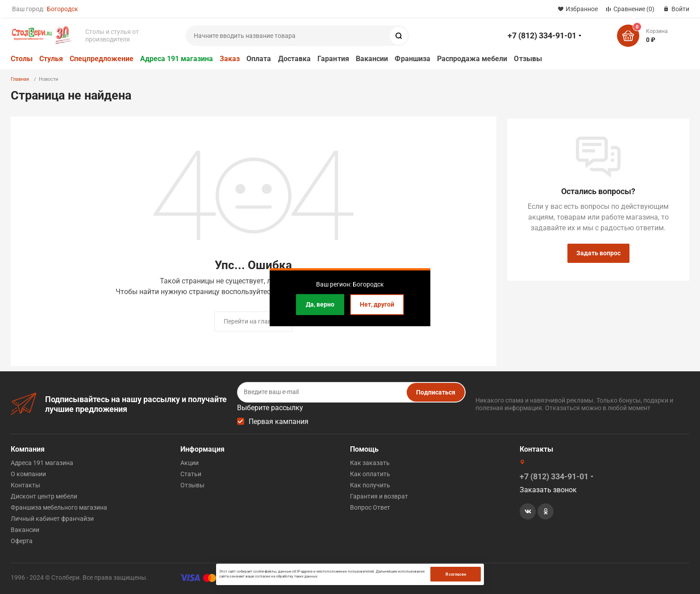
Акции (190, 463)
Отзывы (528, 59)
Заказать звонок (548, 490)
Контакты (25, 485)
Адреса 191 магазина (177, 59)
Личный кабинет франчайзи (52, 519)
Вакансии (372, 59)
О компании (28, 474)
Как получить (370, 485)
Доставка (295, 59)
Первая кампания (279, 422)
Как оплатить (370, 474)
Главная (20, 79)
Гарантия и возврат (379, 496)
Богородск (62, 9)
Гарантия (333, 59)
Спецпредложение (102, 59)
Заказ (230, 59)
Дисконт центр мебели (44, 496)
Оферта (22, 541)
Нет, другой (377, 304)
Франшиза (412, 59)
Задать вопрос (598, 253)
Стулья (51, 59)
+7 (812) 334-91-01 (542, 35)
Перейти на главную (253, 321)
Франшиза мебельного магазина (59, 507)
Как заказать (370, 463)
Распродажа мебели (472, 59)
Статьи (191, 474)
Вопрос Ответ (370, 507)
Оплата (259, 59)
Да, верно (320, 304)
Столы (22, 59)
